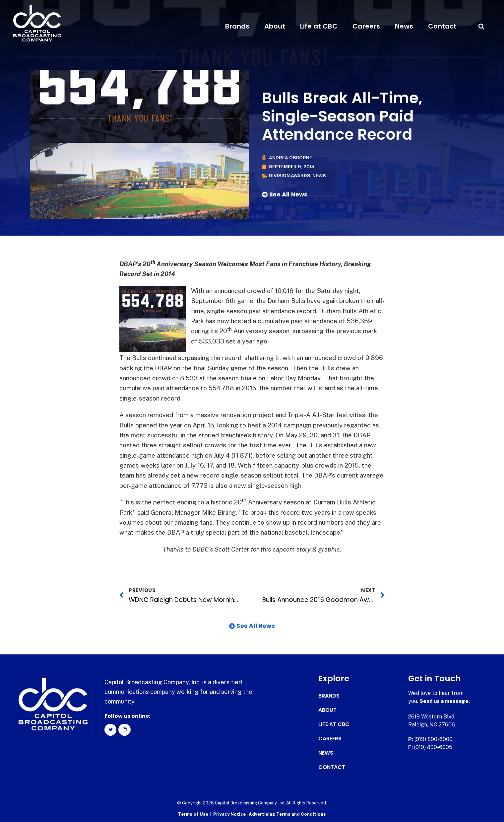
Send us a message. (445, 701)
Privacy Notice (230, 814)
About (275, 26)
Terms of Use (193, 814)
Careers (366, 26)
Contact (442, 26)
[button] (481, 26)
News (404, 26)
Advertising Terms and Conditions (287, 814)
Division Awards (290, 176)
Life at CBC (319, 26)
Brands (237, 26)
